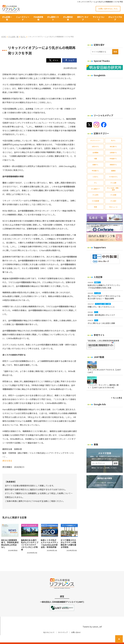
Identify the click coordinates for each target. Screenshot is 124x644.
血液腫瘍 (95, 146)
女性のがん (95, 140)
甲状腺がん (95, 164)
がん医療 (113, 188)
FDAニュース (113, 200)
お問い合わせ (76, 626)
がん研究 (95, 188)
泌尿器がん (113, 146)
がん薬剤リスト (53, 18)
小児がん (95, 170)
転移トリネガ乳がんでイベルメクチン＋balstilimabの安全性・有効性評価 (49, 537)
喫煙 (95, 200)
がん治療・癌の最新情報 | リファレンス (28, 640)
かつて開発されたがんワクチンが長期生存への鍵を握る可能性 (68, 537)
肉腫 (95, 152)
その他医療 (95, 194)
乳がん (113, 134)
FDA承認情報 (38, 18)
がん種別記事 (68, 18)
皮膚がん (95, 158)
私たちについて (49, 626)
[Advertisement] (105, 88)
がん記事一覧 (7, 18)
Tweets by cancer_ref (92, 620)
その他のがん (113, 170)
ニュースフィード (23, 18)
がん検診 (113, 194)
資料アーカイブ (83, 18)
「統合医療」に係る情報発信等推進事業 (103, 334)
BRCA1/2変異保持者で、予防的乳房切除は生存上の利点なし (10, 537)
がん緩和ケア (95, 182)
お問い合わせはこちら (108, 9)
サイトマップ (63, 626)
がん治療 (113, 176)
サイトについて (99, 18)
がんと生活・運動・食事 (113, 182)
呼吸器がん (113, 152)
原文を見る (7, 454)
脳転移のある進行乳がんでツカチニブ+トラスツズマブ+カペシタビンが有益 (30, 538)
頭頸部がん (113, 158)
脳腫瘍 (113, 164)
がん (95, 176)
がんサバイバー (95, 134)
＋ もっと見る (117, 391)
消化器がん (113, 140)
